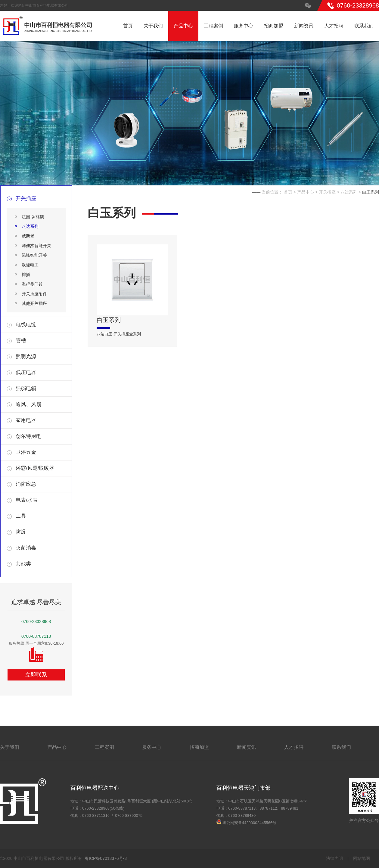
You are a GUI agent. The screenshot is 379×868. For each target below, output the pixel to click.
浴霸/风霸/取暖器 (35, 468)
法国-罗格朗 (33, 217)
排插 (26, 274)
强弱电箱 (26, 388)
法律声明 (334, 858)
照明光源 (26, 356)
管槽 (21, 341)
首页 (128, 26)
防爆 (21, 532)
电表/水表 (27, 500)
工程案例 (213, 26)
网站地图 (362, 858)
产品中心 (183, 26)
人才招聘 (334, 26)
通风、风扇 (28, 404)
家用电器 (26, 420)
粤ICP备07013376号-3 (106, 858)
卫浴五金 (26, 452)
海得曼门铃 (32, 284)
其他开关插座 (34, 303)
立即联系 (36, 675)
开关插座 (26, 198)
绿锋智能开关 (34, 255)
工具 (21, 516)
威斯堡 (28, 236)
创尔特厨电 (28, 436)
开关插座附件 (34, 294)
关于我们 (153, 26)
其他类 (23, 564)
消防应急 (26, 484)
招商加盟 (274, 26)
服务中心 (244, 26)
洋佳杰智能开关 (36, 246)
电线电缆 (26, 325)
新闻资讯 (304, 26)
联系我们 (364, 26)
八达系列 (30, 226)
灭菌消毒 (26, 548)
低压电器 (26, 372)
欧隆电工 (30, 265)
